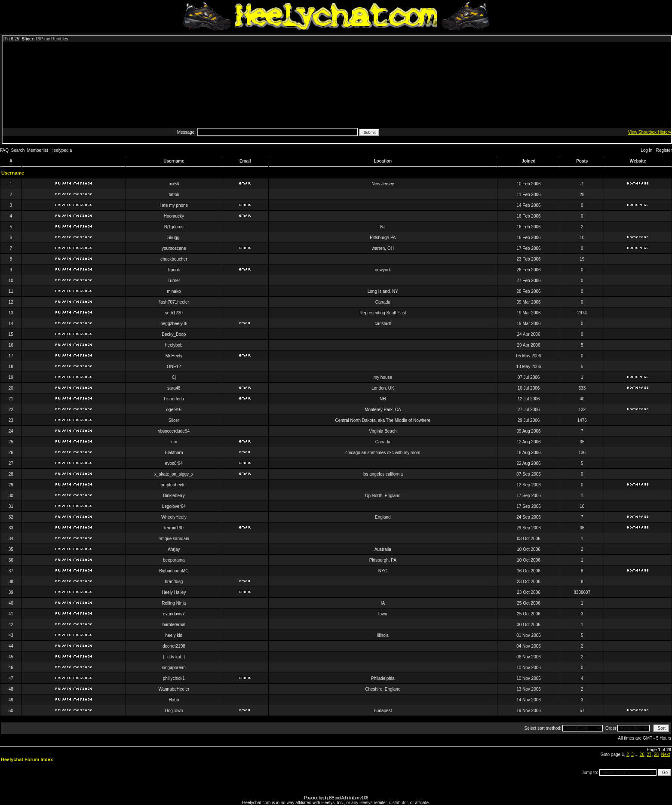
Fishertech (174, 399)
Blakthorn (174, 453)
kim (174, 442)
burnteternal (174, 625)
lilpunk (174, 270)
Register (664, 150)
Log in (646, 150)
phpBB (329, 798)
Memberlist (38, 150)
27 (649, 754)
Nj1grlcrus (174, 227)
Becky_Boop (174, 334)
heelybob (174, 345)
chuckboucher (174, 259)
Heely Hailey (174, 592)
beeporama (174, 560)
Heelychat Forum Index (27, 759)
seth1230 (174, 313)
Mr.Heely (174, 356)
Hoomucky (174, 216)
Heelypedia (61, 150)
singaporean (174, 668)
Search (18, 150)
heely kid (174, 635)
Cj (174, 377)
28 (656, 754)
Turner (174, 281)
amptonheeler (174, 485)
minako (174, 291)
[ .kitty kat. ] (174, 657)
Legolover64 (174, 506)
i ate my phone (174, 205)
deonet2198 (174, 646)
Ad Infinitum (350, 798)
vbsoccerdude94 (174, 431)
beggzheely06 (174, 324)
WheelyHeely (174, 517)
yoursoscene (174, 248)
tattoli (174, 195)
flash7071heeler (174, 302)
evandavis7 (174, 614)
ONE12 (174, 367)
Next (666, 754)
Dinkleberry (174, 496)
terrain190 (174, 528)
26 (642, 754)
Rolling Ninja (174, 603)
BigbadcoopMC (174, 571)
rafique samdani (174, 539)
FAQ (4, 150)
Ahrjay (174, 549)
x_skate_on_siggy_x (174, 474)
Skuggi (174, 238)
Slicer (174, 420)
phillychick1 (174, 678)
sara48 (174, 388)
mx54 (174, 184)
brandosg (174, 582)
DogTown (174, 711)
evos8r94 (174, 463)
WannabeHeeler (174, 689)
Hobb (174, 700)
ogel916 (174, 410)
